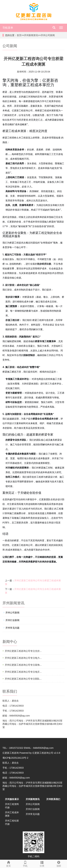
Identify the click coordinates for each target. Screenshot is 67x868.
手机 (25, 864)
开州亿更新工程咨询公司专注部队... (23, 679)
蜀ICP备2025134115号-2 (15, 758)
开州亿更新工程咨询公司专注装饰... (23, 665)
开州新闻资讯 (31, 35)
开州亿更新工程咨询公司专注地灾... (23, 672)
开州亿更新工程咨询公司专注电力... (23, 658)
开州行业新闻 (12, 620)
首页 (19, 35)
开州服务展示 (12, 799)
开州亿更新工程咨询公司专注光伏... (23, 651)
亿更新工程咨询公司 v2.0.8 (46, 753)
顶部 (59, 864)
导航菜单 (8, 28)
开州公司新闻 (48, 35)
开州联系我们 (53, 799)
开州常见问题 (12, 628)
